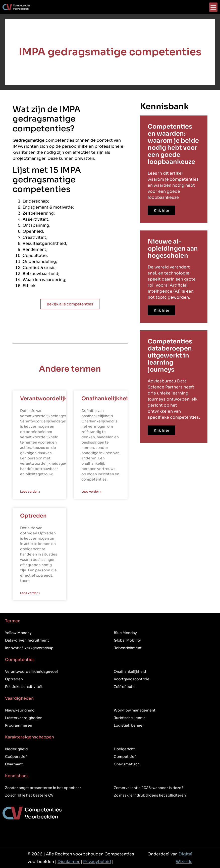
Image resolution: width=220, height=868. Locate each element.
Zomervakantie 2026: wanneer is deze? (149, 788)
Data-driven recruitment (27, 640)
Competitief (125, 757)
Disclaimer (69, 862)
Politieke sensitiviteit (24, 687)
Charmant (14, 764)
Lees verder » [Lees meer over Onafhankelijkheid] (91, 491)
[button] (213, 7)
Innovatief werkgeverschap (29, 648)
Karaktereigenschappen (30, 737)
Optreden (33, 516)
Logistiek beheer (129, 725)
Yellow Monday (18, 633)
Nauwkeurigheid (20, 710)
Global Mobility (127, 640)
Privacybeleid (97, 862)
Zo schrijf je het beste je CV (29, 795)
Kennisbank (17, 776)
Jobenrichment (128, 648)
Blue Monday (125, 633)
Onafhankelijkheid (106, 399)
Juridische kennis (130, 718)
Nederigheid (16, 749)
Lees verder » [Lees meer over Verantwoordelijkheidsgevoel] (30, 491)
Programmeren (19, 725)
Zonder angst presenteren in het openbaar (43, 788)
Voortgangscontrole (132, 679)
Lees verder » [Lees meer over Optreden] (30, 593)
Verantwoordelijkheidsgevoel (60, 399)
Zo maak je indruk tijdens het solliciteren (150, 795)
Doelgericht (124, 749)
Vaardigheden (19, 698)
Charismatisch (127, 764)
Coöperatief (16, 757)
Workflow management (135, 710)
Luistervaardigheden (24, 718)
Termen (13, 621)
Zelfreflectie (125, 687)
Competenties (20, 660)
